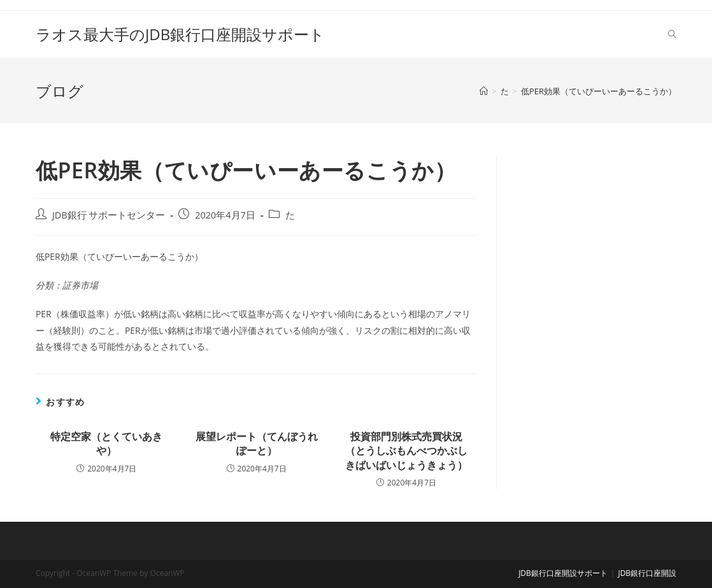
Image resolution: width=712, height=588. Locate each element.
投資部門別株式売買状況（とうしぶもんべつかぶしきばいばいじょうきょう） (406, 451)
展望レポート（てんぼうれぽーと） (257, 443)
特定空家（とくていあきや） (106, 443)
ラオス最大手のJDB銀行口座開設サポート (180, 34)
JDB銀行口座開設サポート (563, 573)
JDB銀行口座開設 (647, 573)
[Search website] (672, 34)
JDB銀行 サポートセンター (109, 215)
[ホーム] (484, 91)
